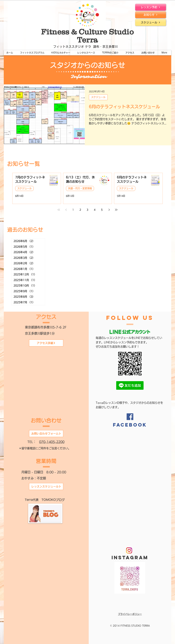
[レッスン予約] (151, 7)
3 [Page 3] (87, 210)
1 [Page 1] (73, 210)
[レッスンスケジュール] (46, 486)
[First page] (59, 210)
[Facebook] (130, 417)
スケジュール (98, 97)
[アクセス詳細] (46, 343)
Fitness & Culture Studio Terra (87, 36)
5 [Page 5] (102, 210)
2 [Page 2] (80, 210)
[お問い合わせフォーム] (46, 434)
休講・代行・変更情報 (80, 188)
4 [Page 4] (95, 210)
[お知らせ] (151, 15)
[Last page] (116, 210)
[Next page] (109, 210)
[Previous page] (66, 210)
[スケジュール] (151, 22)
